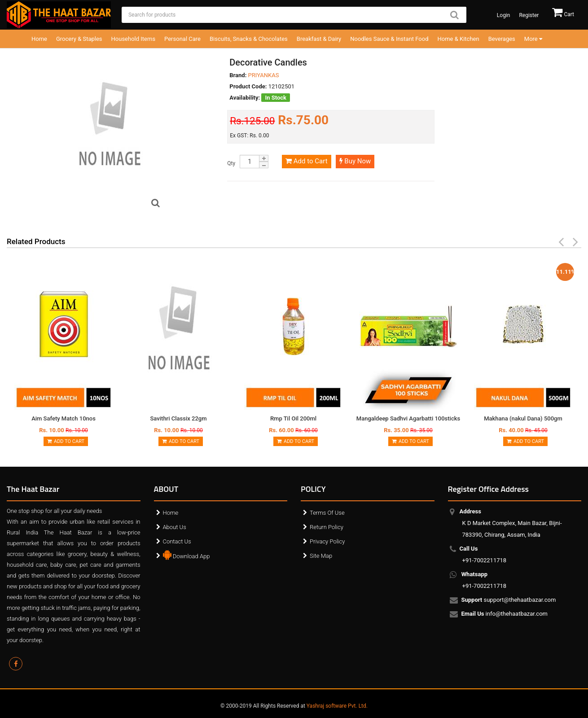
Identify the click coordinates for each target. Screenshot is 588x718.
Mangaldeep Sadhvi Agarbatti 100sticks (408, 418)
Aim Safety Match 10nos (64, 418)
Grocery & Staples (79, 39)
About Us (175, 527)
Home (39, 39)
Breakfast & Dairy (319, 39)
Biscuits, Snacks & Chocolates (249, 39)
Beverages (502, 39)
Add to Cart (306, 161)
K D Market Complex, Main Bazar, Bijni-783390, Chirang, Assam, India (512, 523)
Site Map (321, 556)
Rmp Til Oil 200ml (293, 418)
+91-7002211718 (485, 554)
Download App (186, 554)
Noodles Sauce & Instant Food (389, 39)
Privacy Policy (327, 541)
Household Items (134, 39)
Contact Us (177, 541)
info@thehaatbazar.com (505, 614)
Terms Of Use (327, 513)
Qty (231, 163)
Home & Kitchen (459, 39)
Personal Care (182, 39)
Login (504, 15)
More (533, 39)
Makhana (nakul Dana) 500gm (523, 418)
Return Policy (327, 527)
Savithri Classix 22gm (179, 418)
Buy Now (355, 161)
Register (529, 15)
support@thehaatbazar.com (509, 600)
